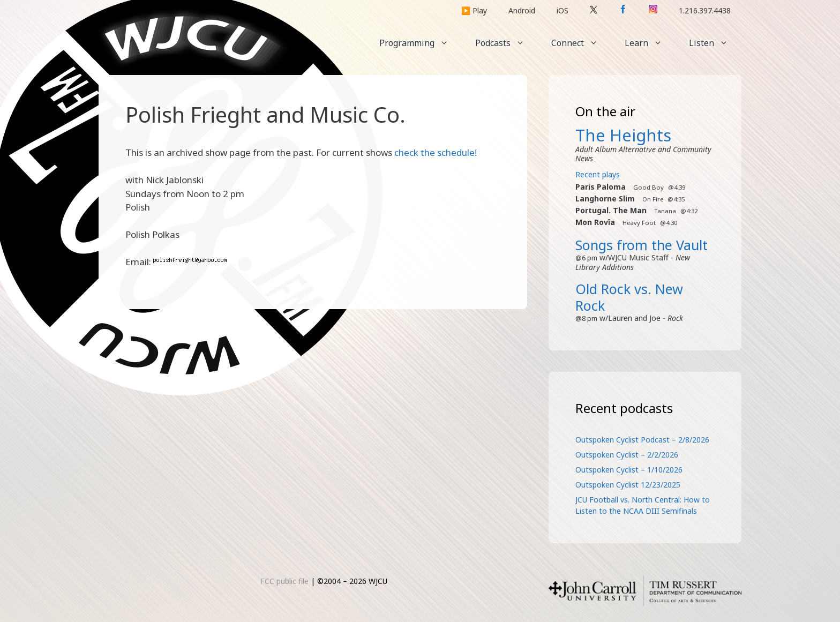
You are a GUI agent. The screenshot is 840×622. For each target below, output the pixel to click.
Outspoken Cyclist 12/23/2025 (628, 485)
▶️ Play (474, 10)
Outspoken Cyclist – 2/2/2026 (627, 455)
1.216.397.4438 (705, 10)
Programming (421, 43)
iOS (562, 10)
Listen (715, 43)
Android (522, 10)
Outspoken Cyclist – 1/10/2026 (629, 470)
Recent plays (598, 174)
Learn (650, 43)
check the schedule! (436, 152)
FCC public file (284, 581)
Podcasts (507, 43)
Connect (581, 43)
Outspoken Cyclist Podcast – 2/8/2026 (642, 440)
